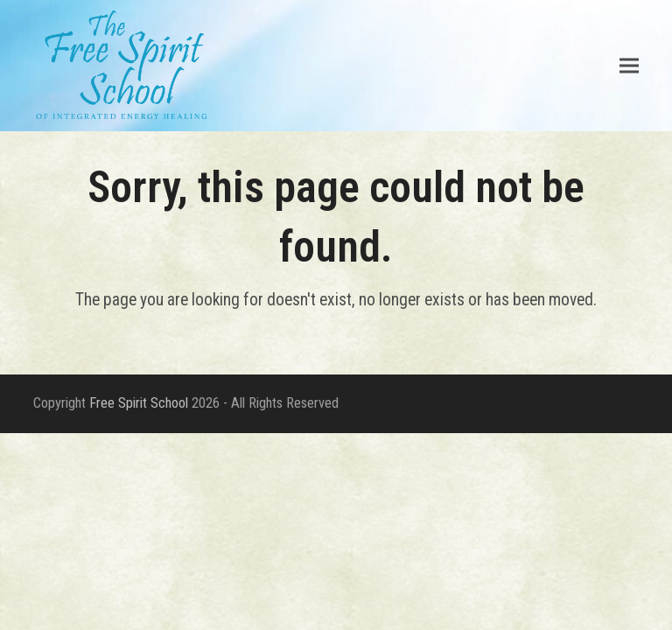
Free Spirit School (139, 403)
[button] (629, 65)
